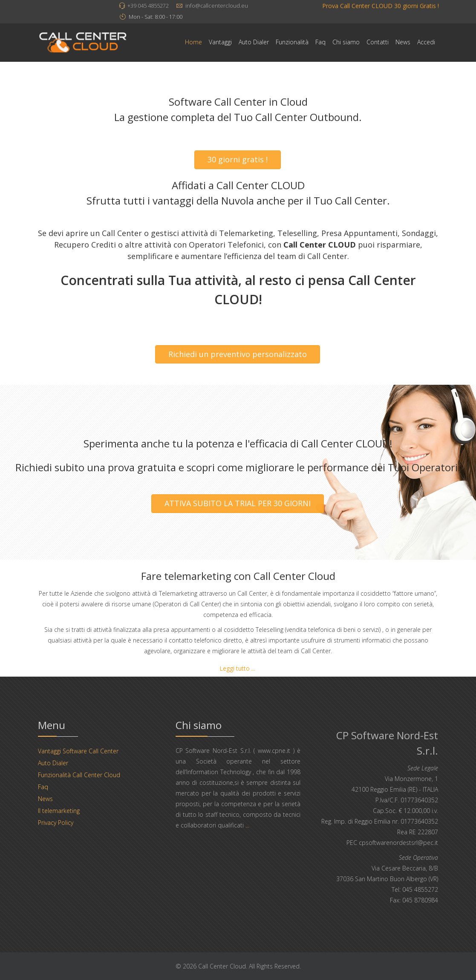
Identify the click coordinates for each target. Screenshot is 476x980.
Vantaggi (220, 42)
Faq (320, 42)
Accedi (426, 42)
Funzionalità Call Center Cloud (79, 775)
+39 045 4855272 (148, 6)
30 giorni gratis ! (238, 159)
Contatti (378, 42)
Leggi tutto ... (237, 668)
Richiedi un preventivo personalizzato (238, 354)
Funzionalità (292, 42)
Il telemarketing (59, 811)
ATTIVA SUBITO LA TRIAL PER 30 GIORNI (238, 503)
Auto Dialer (254, 42)
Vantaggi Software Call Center (78, 751)
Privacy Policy (56, 823)
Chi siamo (346, 42)
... (247, 825)
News (403, 42)
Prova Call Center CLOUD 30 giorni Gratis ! (381, 6)
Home (193, 42)
